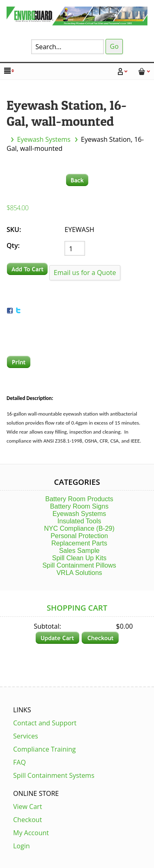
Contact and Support (45, 723)
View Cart (28, 807)
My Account (31, 833)
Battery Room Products (79, 499)
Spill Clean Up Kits (79, 558)
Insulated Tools (79, 521)
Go (114, 46)
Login (22, 846)
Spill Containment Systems (54, 775)
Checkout (28, 820)
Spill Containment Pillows (79, 565)
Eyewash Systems (44, 139)
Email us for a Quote (85, 273)
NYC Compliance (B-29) (79, 528)
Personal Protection (79, 536)
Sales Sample (79, 551)
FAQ (20, 762)
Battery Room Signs (79, 506)
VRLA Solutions (79, 573)
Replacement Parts (79, 543)
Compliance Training (45, 749)
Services (26, 736)
